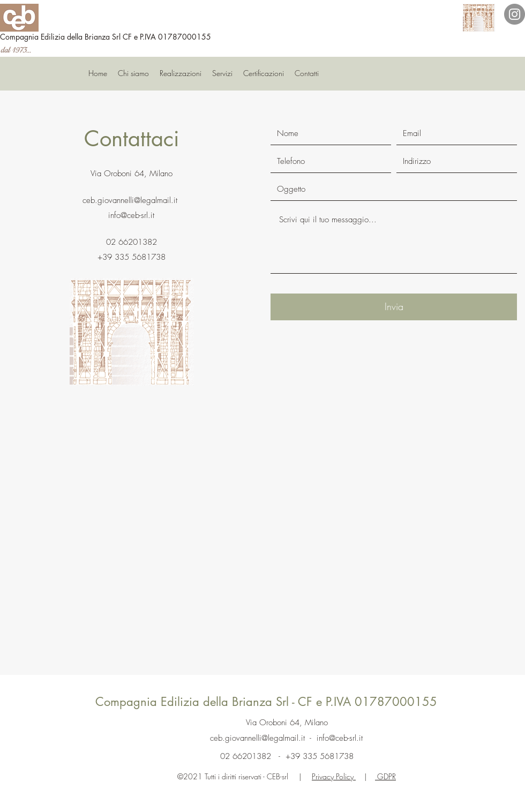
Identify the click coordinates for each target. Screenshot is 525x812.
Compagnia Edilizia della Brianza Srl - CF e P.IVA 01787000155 (266, 702)
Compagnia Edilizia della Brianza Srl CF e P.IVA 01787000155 (106, 37)
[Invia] (394, 307)
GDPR (385, 776)
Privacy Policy (334, 776)
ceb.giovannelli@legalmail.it (130, 200)
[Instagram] (515, 14)
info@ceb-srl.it (131, 215)
